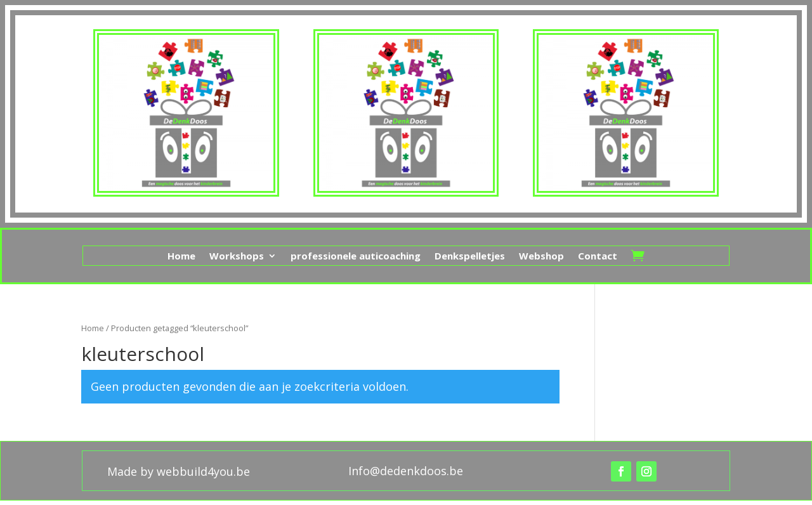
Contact (598, 257)
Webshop (541, 257)
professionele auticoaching (356, 257)
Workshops (237, 257)
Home (181, 257)
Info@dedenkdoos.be (406, 471)
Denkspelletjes (470, 257)
